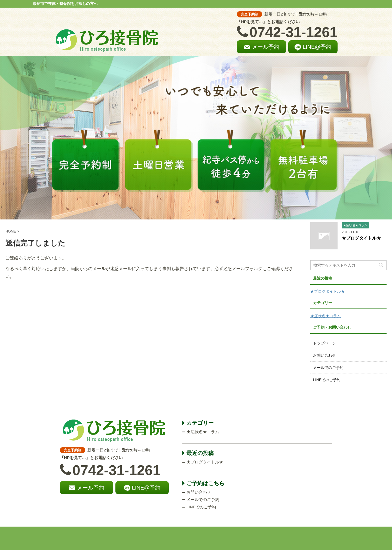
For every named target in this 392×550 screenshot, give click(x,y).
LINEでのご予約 (327, 380)
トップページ (324, 343)
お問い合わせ (324, 355)
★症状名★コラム (326, 316)
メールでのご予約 (328, 368)
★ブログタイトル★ (361, 238)
